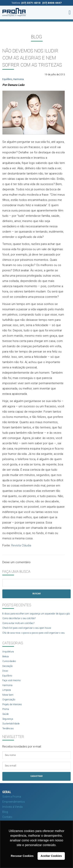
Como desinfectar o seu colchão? (19, 618)
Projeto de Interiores (12, 704)
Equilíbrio (7, 79)
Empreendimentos (14, 802)
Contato (7, 817)
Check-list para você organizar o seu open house (27, 628)
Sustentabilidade (11, 724)
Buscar (37, 594)
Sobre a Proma (12, 797)
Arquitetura (8, 652)
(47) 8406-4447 (52, 3)
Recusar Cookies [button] (22, 856)
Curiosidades (9, 661)
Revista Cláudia (21, 545)
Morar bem (8, 695)
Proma (6, 709)
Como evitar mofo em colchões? (18, 623)
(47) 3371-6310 (31, 3)
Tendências (8, 729)
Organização (9, 700)
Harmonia (18, 79)
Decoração (7, 666)
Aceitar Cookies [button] (51, 856)
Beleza (6, 657)
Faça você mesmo (11, 680)
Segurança (8, 719)
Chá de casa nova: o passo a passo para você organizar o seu (33, 633)
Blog (5, 812)
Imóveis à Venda (12, 807)
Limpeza (7, 690)
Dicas (5, 671)
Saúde (5, 714)
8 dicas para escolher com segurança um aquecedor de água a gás (36, 614)
